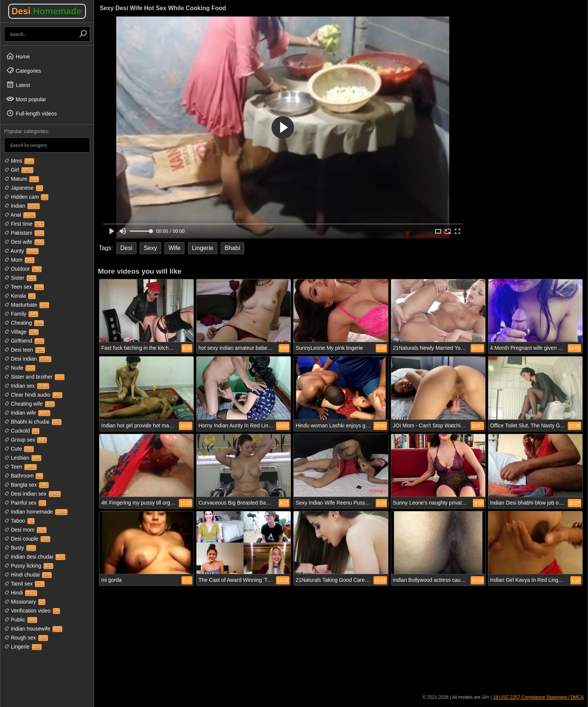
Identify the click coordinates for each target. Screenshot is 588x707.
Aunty (21, 251)
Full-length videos (31, 113)
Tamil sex (24, 584)
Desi (47, 11)
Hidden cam (26, 197)
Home (18, 56)
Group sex (25, 440)
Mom (19, 260)
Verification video (32, 611)
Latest (18, 85)
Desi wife (24, 242)
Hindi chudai (28, 575)
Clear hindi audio (33, 395)
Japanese (24, 188)
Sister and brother (34, 377)
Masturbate (27, 305)
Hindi (21, 593)
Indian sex (27, 386)
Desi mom (25, 530)
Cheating (24, 323)
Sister (20, 278)
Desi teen (25, 350)
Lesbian (23, 458)
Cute (19, 449)
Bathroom (24, 476)
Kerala (20, 296)
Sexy (150, 248)
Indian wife (27, 413)
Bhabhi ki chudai (33, 422)
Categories (24, 70)
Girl (19, 170)
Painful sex (25, 503)
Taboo (19, 521)
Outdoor (23, 269)
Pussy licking (29, 566)
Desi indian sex (32, 494)
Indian (22, 206)
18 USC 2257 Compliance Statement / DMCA (538, 697)
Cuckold (22, 431)
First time (24, 224)
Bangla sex (26, 485)
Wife (174, 248)
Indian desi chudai (35, 557)
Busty (20, 548)
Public (21, 620)
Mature (22, 179)
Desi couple (27, 539)
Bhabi (232, 248)
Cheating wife (29, 404)
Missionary (25, 602)
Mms (19, 161)
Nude (20, 368)
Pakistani (24, 233)
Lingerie (23, 647)
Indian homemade (36, 512)
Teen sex (24, 287)
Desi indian (28, 359)
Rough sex (26, 638)
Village (21, 332)
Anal (20, 215)
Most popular (26, 99)
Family (21, 314)
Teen (20, 467)
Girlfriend (24, 341)
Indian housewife (33, 629)
